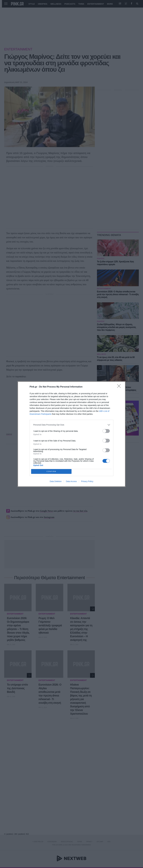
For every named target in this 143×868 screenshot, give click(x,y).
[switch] (106, 431)
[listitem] (71, 425)
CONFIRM (51, 471)
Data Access (71, 481)
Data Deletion (56, 481)
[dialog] (71, 434)
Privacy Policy (87, 481)
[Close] (120, 387)
